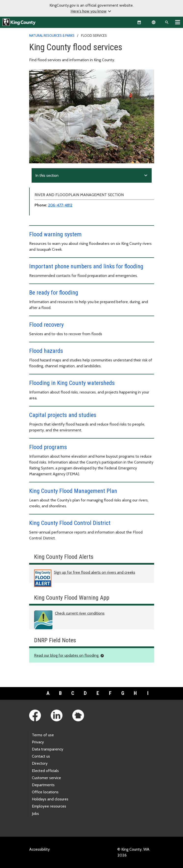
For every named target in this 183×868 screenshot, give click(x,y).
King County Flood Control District (70, 523)
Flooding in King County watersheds (72, 383)
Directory (40, 763)
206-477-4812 (60, 205)
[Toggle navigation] (178, 22)
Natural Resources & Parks (52, 36)
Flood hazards (46, 351)
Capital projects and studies (63, 415)
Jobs (35, 814)
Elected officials (45, 771)
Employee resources (49, 806)
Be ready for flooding (54, 293)
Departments (43, 785)
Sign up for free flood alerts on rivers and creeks (95, 572)
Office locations (45, 792)
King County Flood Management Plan (73, 491)
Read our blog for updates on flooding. (67, 655)
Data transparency (48, 749)
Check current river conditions (80, 613)
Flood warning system (55, 234)
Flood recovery (46, 325)
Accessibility (39, 849)
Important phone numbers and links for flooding (86, 266)
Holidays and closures (50, 799)
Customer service (46, 778)
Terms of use (43, 735)
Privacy (38, 742)
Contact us (41, 756)
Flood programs (48, 447)
